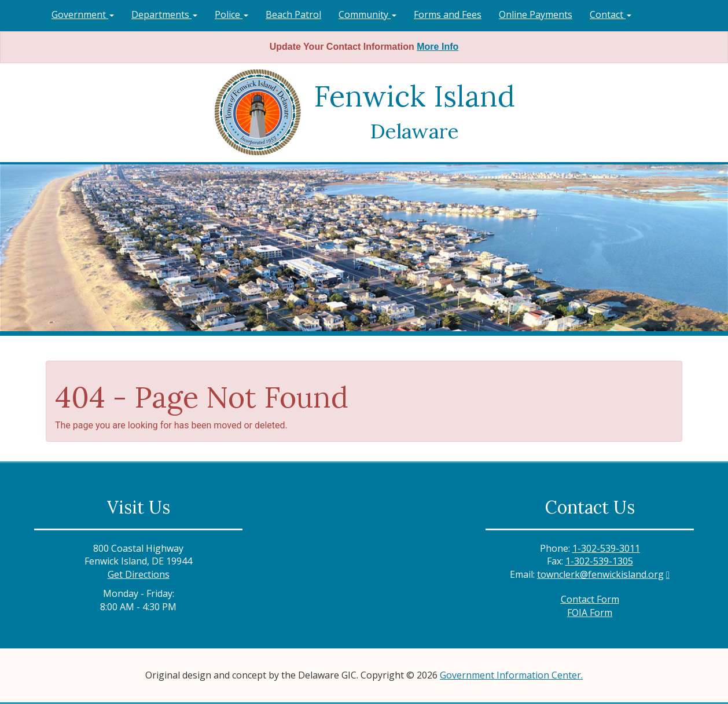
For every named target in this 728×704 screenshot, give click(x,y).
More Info (437, 47)
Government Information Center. (511, 675)
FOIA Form (590, 613)
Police (231, 14)
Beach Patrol (293, 14)
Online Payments (536, 14)
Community (367, 14)
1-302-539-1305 (599, 561)
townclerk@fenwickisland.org (600, 574)
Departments (164, 14)
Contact (611, 14)
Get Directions (139, 574)
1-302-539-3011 (606, 548)
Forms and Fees (448, 14)
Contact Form (590, 599)
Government (83, 14)
